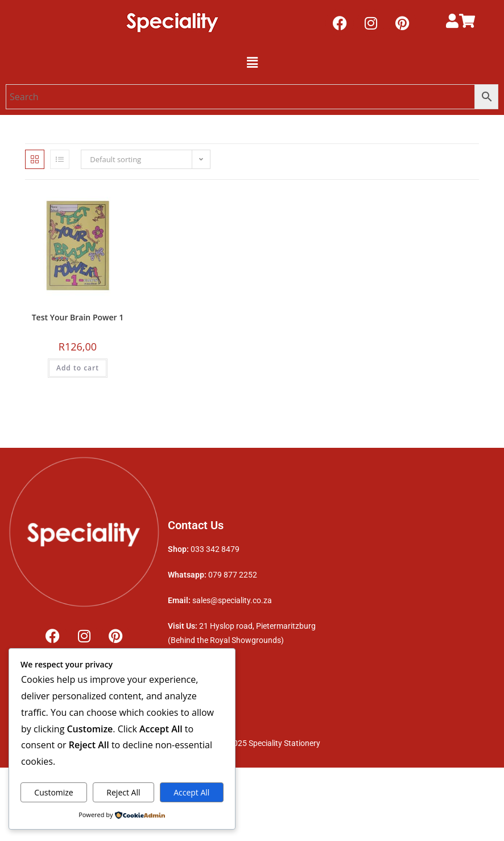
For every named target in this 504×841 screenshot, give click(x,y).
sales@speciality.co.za (232, 600)
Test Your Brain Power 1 (78, 317)
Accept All (191, 792)
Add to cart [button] (78, 368)
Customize (53, 792)
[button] (252, 62)
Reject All (123, 792)
